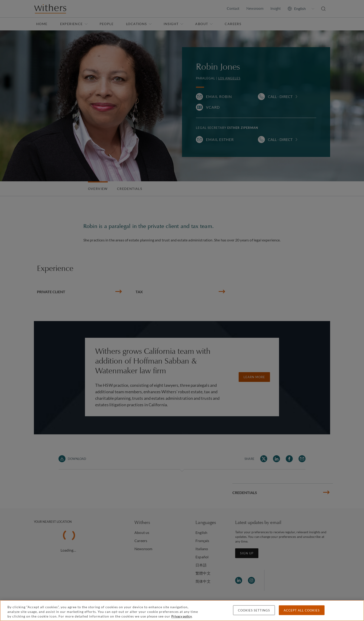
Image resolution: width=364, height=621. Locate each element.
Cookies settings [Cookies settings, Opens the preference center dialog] (254, 610)
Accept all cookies (302, 610)
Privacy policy (182, 616)
